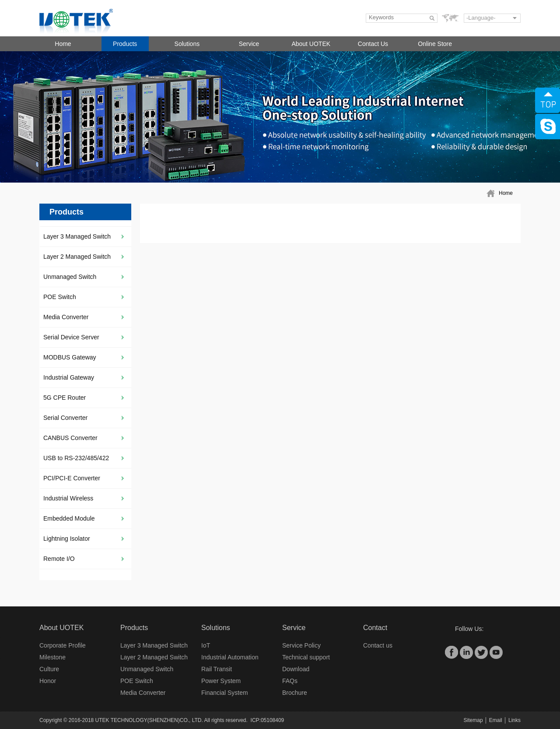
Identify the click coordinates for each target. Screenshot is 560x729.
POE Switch (60, 297)
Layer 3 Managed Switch (77, 236)
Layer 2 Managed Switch (77, 257)
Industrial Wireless (68, 498)
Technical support (306, 657)
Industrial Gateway (69, 377)
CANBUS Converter (70, 438)
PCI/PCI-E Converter (72, 478)
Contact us (378, 645)
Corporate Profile (63, 645)
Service (249, 44)
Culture (49, 669)
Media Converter (66, 317)
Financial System (225, 693)
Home (63, 44)
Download (296, 669)
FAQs (290, 681)
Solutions (187, 44)
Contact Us (373, 44)
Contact (375, 628)
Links (514, 720)
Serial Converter (65, 418)
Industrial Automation (230, 657)
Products (125, 44)
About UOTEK (311, 44)
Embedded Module (69, 518)
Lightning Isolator (67, 539)
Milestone (52, 657)
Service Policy (301, 645)
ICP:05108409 (268, 720)
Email (496, 720)
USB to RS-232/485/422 (76, 458)
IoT (206, 645)
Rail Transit (217, 669)
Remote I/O (59, 559)
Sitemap (473, 720)
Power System (221, 681)
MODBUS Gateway (70, 357)
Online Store (435, 44)
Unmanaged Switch (70, 277)
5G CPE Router (65, 398)
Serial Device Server (71, 337)
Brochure (295, 693)
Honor (48, 681)
